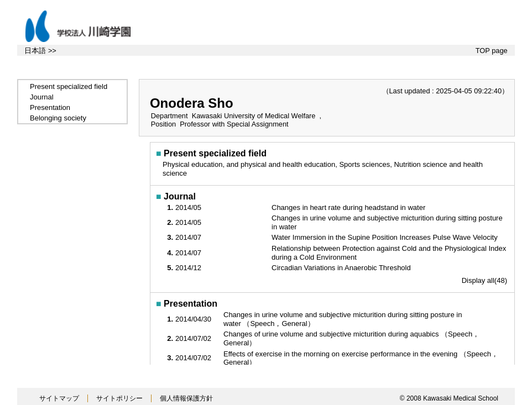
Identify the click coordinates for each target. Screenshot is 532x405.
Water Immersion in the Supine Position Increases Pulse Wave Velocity (385, 237)
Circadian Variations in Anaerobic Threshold (342, 268)
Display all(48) (484, 280)
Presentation (50, 107)
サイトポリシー (119, 398)
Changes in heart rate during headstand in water (350, 207)
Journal (42, 97)
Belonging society (58, 118)
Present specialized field (69, 86)
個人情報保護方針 (186, 398)
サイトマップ (59, 398)
